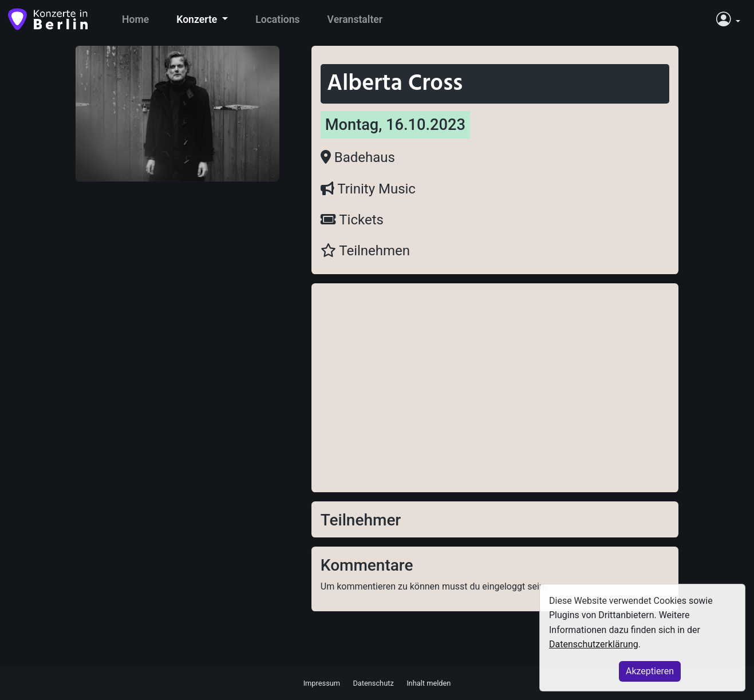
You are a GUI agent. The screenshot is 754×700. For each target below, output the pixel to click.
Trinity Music (368, 189)
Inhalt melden (429, 683)
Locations (277, 19)
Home (135, 19)
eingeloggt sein (513, 586)
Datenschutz (373, 683)
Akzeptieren (650, 671)
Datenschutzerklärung (594, 644)
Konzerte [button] (198, 19)
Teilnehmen (365, 251)
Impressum (322, 683)
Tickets (352, 220)
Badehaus (358, 157)
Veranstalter (355, 19)
